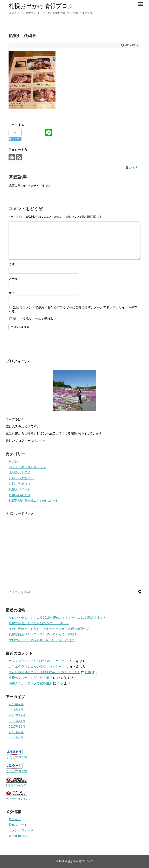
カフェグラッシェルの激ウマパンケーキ (37, 661)
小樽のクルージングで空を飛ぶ (30, 678)
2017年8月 (16, 738)
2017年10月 (17, 727)
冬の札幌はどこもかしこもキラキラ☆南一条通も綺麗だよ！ (51, 629)
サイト (13, 293)
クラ (60, 683)
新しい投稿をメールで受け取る (35, 319)
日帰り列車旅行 (20, 484)
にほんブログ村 (16, 757)
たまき (134, 167)
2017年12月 (17, 715)
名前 (13, 264)
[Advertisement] (74, 550)
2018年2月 (16, 704)
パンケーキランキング (18, 799)
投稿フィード (18, 825)
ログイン (15, 819)
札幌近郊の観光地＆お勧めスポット (34, 501)
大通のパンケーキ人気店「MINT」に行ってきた (42, 640)
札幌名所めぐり (20, 495)
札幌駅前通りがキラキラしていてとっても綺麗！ (43, 634)
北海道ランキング (16, 785)
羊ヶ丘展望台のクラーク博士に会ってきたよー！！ (44, 672)
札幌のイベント (20, 489)
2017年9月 (16, 732)
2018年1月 (16, 710)
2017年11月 (17, 721)
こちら (41, 441)
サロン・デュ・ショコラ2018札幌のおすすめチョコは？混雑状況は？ (57, 618)
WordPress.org (19, 836)
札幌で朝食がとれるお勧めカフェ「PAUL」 (39, 623)
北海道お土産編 (20, 473)
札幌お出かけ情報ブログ (41, 6)
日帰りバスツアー (21, 478)
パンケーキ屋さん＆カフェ (27, 467)
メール (14, 279)
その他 (13, 461)
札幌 (88, 672)
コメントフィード (21, 830)
